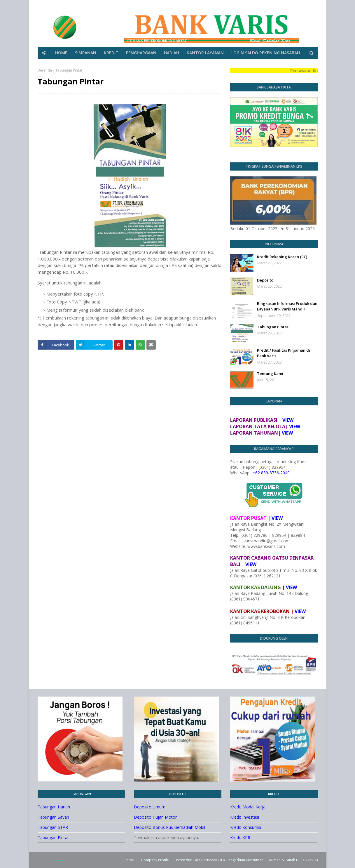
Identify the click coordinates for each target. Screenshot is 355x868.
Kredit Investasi (245, 817)
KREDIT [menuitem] (111, 53)
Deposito (265, 280)
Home (129, 860)
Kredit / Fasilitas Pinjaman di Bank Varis (284, 353)
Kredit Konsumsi (246, 827)
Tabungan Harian (54, 807)
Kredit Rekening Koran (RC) (282, 257)
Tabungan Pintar (273, 327)
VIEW (288, 420)
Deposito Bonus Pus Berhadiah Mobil (169, 827)
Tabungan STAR (53, 827)
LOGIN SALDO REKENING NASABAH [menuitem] (266, 53)
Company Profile (155, 860)
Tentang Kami (270, 374)
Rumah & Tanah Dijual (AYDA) (293, 860)
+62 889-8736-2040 (271, 473)
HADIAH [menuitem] (172, 53)
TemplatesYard (59, 860)
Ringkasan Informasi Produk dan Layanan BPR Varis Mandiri (287, 306)
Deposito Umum (150, 807)
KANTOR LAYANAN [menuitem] (205, 53)
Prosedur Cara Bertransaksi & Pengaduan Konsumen (220, 860)
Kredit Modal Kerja (248, 807)
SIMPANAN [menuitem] (86, 53)
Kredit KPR (240, 837)
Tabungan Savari (53, 817)
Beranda (45, 70)
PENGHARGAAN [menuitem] (141, 53)
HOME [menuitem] (61, 53)
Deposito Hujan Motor (155, 817)
